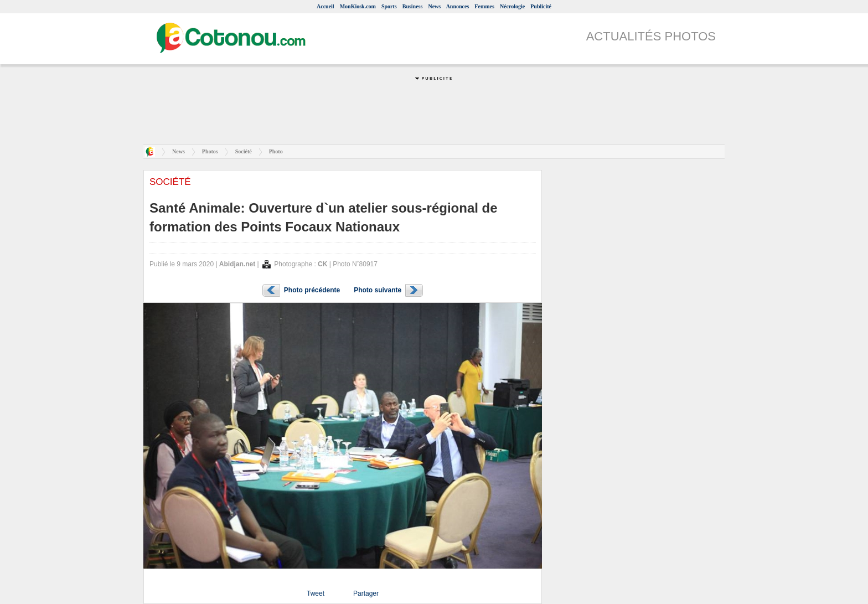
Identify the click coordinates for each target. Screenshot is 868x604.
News (434, 6)
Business (413, 6)
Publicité (541, 6)
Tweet (316, 593)
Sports (389, 6)
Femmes (484, 6)
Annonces (458, 6)
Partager (366, 593)
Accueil (325, 6)
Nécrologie (512, 6)
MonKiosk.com (358, 6)
